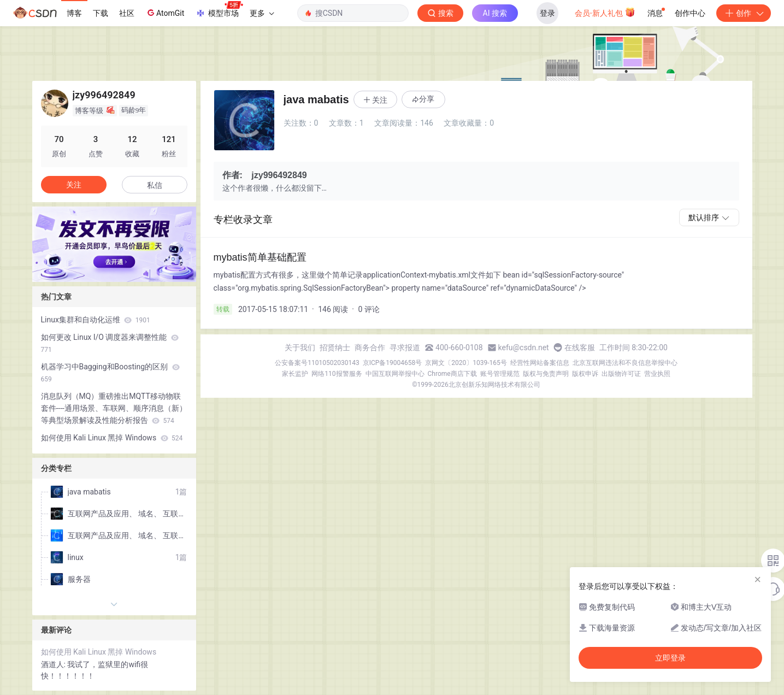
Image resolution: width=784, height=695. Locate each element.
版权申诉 (585, 374)
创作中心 (690, 13)
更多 (262, 13)
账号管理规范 (500, 374)
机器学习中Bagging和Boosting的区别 (110, 373)
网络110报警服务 (337, 374)
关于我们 (300, 347)
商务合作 (370, 347)
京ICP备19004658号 (393, 363)
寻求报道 (405, 347)
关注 (74, 185)
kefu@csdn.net (524, 347)
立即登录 (670, 658)
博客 (74, 13)
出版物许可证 (621, 374)
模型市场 (219, 10)
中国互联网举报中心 (395, 374)
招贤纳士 (335, 347)
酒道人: (54, 664)
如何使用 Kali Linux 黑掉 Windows (112, 438)
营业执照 (657, 374)
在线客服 (580, 347)
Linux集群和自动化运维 (96, 320)
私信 (155, 185)
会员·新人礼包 (605, 12)
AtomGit (165, 13)
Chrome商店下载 (452, 374)
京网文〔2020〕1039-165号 (466, 363)
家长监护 (295, 374)
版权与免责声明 (546, 374)
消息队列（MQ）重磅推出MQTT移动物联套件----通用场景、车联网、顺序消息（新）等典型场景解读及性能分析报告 (114, 408)
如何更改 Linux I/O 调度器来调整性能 (110, 343)
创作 (744, 13)
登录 (547, 13)
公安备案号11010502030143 (317, 363)
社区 (127, 13)
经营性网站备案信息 (540, 363)
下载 (101, 13)
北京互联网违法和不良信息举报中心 (625, 363)
